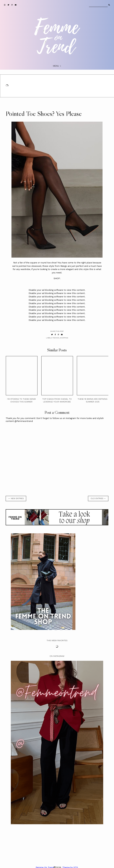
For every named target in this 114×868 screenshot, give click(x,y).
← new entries (16, 498)
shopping (64, 338)
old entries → (98, 498)
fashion (56, 338)
